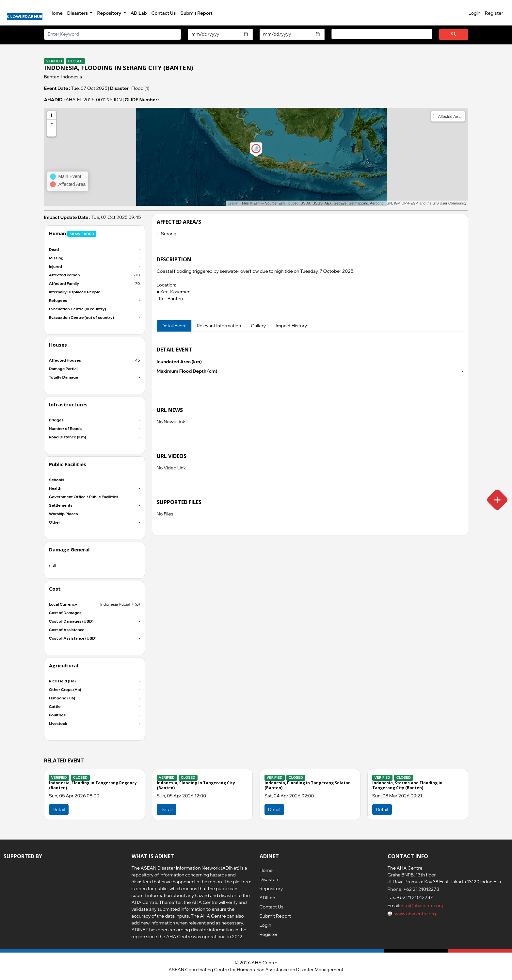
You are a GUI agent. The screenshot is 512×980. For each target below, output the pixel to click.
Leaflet (233, 203)
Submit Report (196, 13)
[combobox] (382, 34)
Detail (166, 809)
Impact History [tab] (291, 326)
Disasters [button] (78, 13)
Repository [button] (110, 13)
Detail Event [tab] (174, 326)
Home (56, 13)
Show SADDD (82, 234)
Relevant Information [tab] (219, 326)
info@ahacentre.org (422, 906)
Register (494, 13)
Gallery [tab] (258, 326)
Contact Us (163, 13)
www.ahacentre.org (415, 914)
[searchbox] (335, 34)
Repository (271, 889)
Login (474, 13)
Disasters (270, 879)
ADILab (139, 13)
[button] (52, 132)
